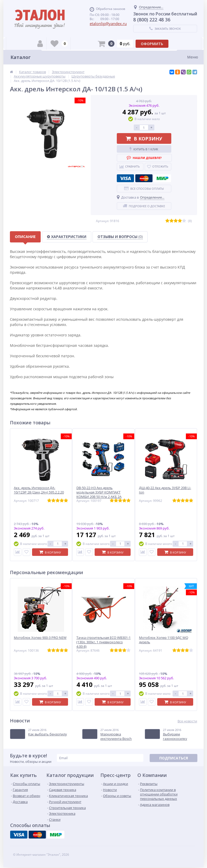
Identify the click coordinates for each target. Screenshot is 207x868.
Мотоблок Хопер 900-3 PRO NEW (40, 638)
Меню (193, 57)
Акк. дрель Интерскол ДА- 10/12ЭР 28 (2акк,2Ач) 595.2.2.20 (39, 490)
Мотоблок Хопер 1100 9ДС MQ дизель (164, 640)
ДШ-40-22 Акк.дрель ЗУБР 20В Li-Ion (165, 490)
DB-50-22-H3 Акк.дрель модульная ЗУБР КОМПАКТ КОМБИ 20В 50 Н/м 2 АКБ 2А (99, 492)
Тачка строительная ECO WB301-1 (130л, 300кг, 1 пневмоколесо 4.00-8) (103, 642)
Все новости (187, 721)
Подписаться (174, 758)
